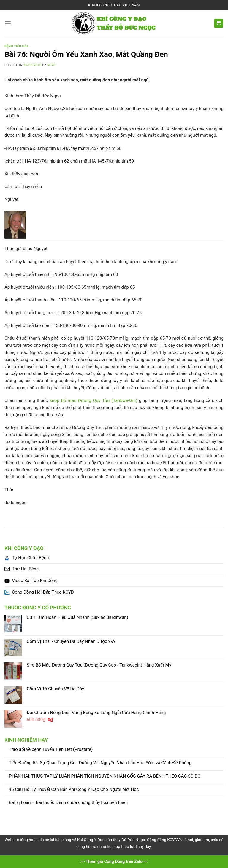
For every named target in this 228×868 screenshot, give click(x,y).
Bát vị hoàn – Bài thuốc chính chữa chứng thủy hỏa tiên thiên (68, 803)
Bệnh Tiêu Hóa (17, 46)
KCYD (51, 65)
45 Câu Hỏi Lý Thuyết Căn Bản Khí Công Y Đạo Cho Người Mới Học (74, 790)
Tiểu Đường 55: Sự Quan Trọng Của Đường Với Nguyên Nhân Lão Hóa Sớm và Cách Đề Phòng (100, 763)
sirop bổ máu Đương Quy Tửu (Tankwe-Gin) (94, 400)
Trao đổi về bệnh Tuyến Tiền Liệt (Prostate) (51, 749)
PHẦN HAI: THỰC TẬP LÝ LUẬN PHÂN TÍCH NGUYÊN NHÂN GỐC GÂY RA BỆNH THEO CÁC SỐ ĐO (105, 776)
